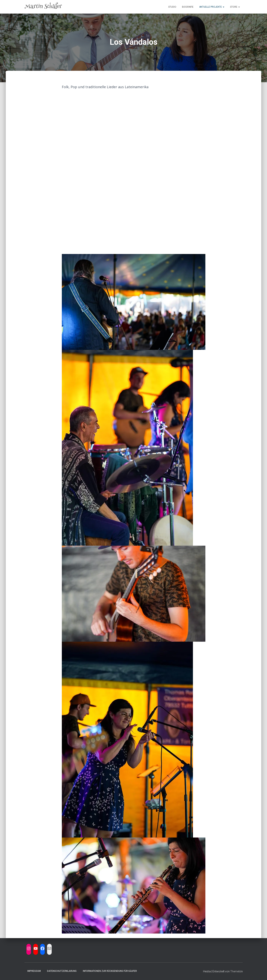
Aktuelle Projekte (212, 7)
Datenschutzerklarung (62, 971)
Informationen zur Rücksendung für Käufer (110, 971)
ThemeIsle (236, 971)
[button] (223, 7)
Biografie (188, 7)
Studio (172, 7)
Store (235, 7)
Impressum (34, 971)
